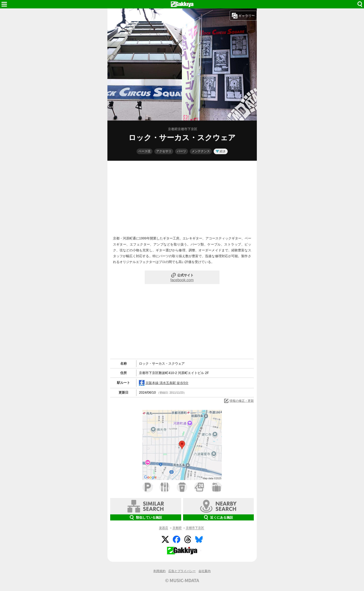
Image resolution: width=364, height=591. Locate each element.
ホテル (217, 487)
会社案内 (205, 571)
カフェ (182, 487)
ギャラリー (243, 16)
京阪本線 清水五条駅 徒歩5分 (164, 383)
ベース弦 (145, 151)
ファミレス (165, 487)
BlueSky (199, 539)
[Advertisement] (182, 197)
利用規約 (159, 571)
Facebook (177, 539)
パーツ (182, 151)
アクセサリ (164, 151)
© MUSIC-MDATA (182, 580)
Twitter (165, 539)
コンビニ (199, 487)
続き (221, 151)
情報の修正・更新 (239, 401)
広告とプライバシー (182, 571)
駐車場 (148, 487)
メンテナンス (201, 151)
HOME (182, 4)
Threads (188, 539)
